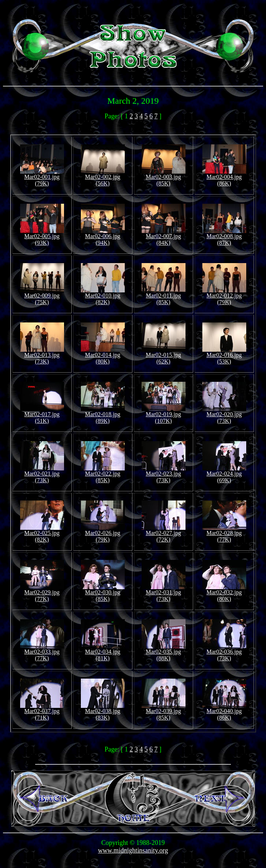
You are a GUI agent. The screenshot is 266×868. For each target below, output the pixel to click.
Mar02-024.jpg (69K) (224, 474)
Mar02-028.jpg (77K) (224, 534)
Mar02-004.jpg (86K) (224, 178)
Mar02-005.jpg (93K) (42, 237)
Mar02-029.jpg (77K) (42, 593)
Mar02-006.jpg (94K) (103, 237)
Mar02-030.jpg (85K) (103, 593)
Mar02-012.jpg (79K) (224, 296)
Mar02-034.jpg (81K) (103, 652)
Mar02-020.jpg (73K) (224, 415)
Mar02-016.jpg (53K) (224, 356)
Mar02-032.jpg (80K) (224, 593)
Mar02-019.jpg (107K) (164, 415)
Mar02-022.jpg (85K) (103, 474)
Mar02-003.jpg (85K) (164, 178)
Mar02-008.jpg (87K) (224, 237)
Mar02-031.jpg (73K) (164, 593)
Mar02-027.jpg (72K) (164, 534)
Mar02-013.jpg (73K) (42, 356)
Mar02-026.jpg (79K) (103, 534)
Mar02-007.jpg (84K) (164, 237)
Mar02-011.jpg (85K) (164, 296)
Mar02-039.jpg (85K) (164, 712)
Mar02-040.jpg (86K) (224, 712)
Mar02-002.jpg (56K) (103, 178)
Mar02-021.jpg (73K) (42, 474)
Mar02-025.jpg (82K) (42, 534)
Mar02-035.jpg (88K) (164, 652)
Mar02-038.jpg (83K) (103, 712)
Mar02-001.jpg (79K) (42, 178)
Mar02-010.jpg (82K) (103, 296)
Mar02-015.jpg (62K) (164, 356)
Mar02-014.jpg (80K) (103, 356)
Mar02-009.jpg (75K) (42, 296)
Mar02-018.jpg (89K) (103, 415)
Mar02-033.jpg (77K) (42, 652)
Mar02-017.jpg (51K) (42, 415)
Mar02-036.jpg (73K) (224, 652)
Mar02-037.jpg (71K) (42, 712)
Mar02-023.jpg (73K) (164, 474)
